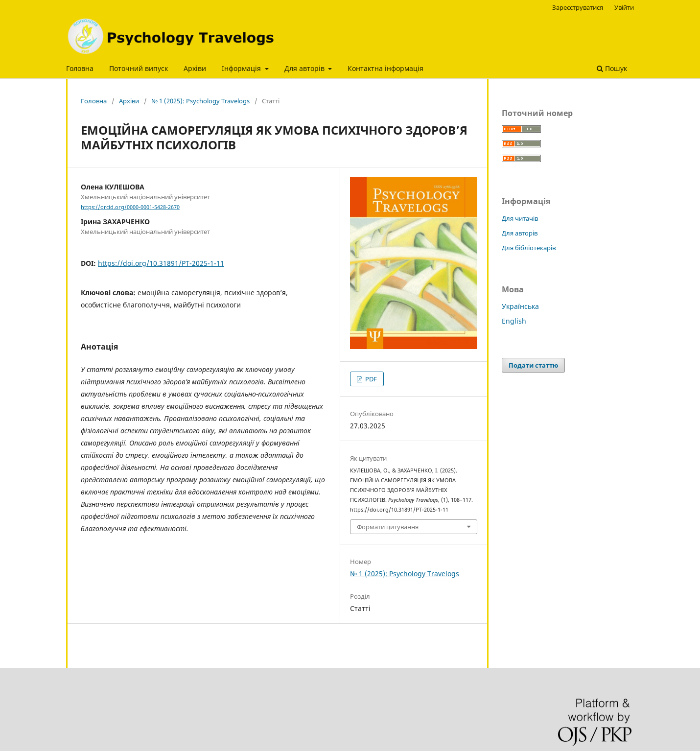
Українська (520, 306)
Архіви (195, 68)
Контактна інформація (385, 68)
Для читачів (520, 218)
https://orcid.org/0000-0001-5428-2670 (130, 207)
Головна (80, 68)
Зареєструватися (578, 7)
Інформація (242, 68)
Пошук (612, 68)
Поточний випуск (139, 68)
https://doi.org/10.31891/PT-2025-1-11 (161, 263)
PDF (370, 379)
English (514, 321)
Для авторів (305, 68)
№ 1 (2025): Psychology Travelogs (200, 101)
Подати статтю (533, 365)
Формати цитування (388, 527)
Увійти (624, 7)
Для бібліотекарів (529, 248)
